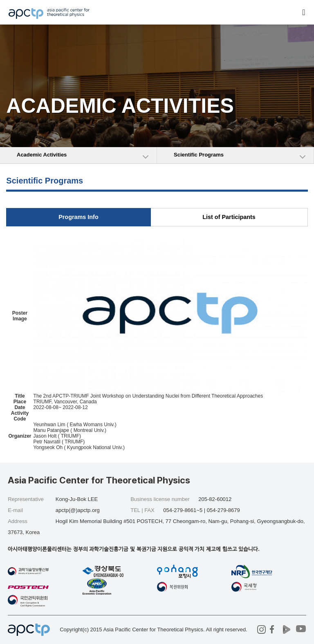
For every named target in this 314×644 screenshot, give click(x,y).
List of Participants (229, 217)
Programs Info (78, 217)
